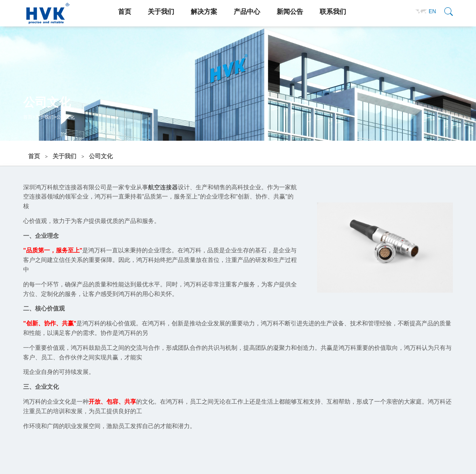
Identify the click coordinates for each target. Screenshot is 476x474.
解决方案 (204, 12)
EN (432, 11)
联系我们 (333, 12)
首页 (125, 12)
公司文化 (65, 117)
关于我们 (161, 12)
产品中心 (247, 12)
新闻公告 (290, 12)
